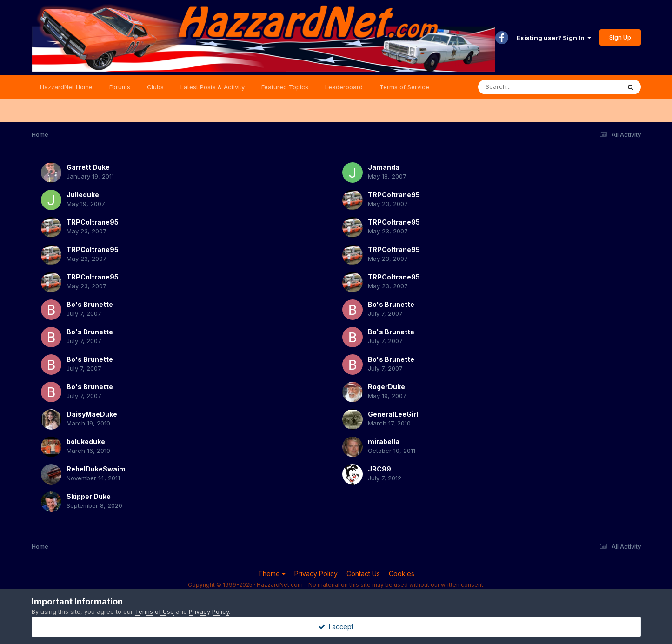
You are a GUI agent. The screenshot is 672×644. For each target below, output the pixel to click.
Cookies (402, 574)
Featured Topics (285, 87)
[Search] (524, 87)
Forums (120, 87)
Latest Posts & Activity (213, 87)
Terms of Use (154, 611)
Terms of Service (404, 87)
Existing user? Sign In (554, 38)
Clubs (155, 87)
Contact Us (363, 574)
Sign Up (620, 37)
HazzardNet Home (66, 87)
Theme (272, 574)
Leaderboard (344, 87)
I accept (336, 627)
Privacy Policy (316, 574)
